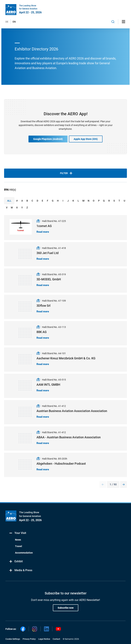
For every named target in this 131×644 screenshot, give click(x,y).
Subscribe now (66, 608)
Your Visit (17, 533)
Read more (43, 232)
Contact (56, 639)
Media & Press (21, 570)
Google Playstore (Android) (48, 139)
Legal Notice (44, 639)
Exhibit (16, 562)
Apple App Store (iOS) (86, 139)
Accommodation (24, 553)
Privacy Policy (29, 639)
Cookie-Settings (13, 639)
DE (7, 22)
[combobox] (113, 22)
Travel (19, 546)
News (18, 540)
